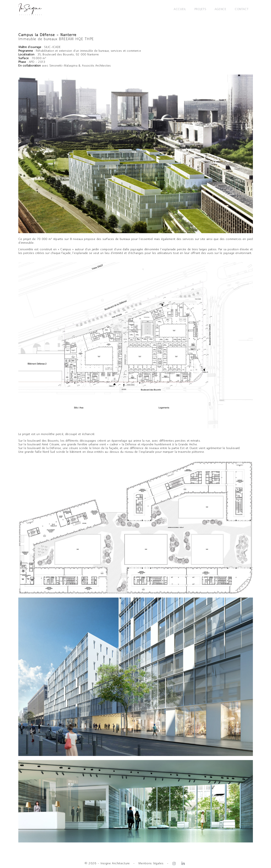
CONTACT (242, 9)
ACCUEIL (180, 9)
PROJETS (200, 9)
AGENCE (221, 9)
